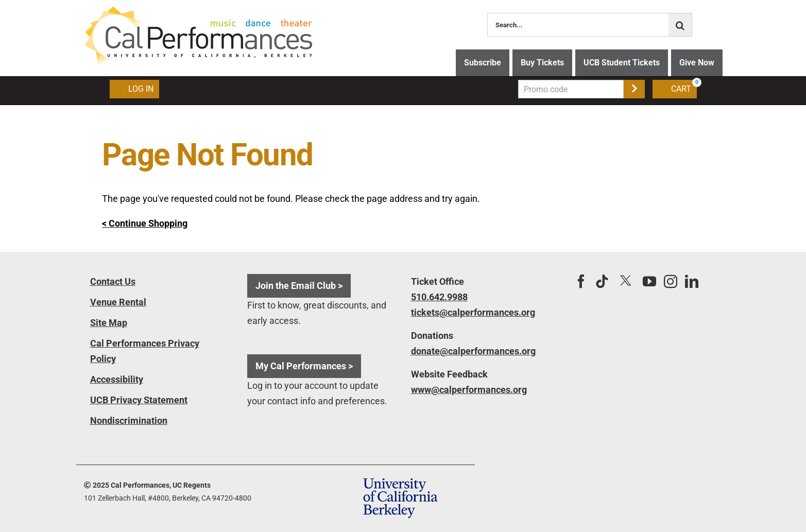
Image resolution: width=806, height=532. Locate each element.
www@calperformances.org (469, 390)
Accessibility (117, 379)
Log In (134, 89)
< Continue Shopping (145, 223)
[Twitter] (626, 281)
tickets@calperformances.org (473, 312)
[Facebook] (581, 281)
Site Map (109, 323)
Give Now (697, 63)
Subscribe (483, 63)
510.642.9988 (439, 297)
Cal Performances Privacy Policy (145, 351)
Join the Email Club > (299, 286)
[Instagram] (671, 281)
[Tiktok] (602, 281)
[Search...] (578, 25)
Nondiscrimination (129, 421)
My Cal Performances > (304, 366)
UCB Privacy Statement (139, 400)
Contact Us (113, 281)
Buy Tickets (542, 63)
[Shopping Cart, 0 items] (675, 89)
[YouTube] (649, 281)
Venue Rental (118, 302)
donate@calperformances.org (473, 351)
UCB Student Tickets (622, 63)
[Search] (680, 25)
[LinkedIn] (692, 281)
